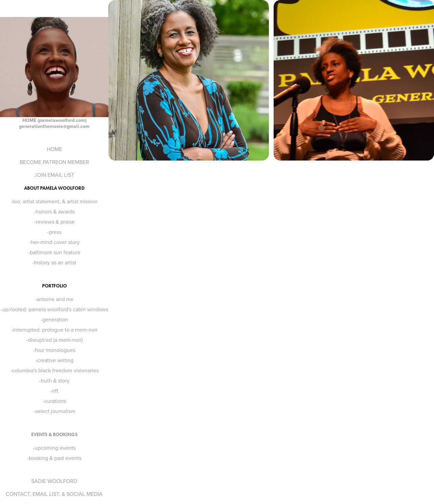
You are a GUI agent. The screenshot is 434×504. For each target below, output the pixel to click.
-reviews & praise (54, 222)
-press (54, 232)
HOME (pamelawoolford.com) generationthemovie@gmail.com (54, 123)
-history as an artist (54, 262)
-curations (54, 401)
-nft (54, 391)
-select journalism (54, 411)
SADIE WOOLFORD (54, 481)
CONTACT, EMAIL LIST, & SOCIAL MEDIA (54, 494)
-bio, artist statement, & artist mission (54, 201)
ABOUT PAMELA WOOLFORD (54, 188)
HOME (54, 149)
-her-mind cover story (54, 242)
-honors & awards (54, 211)
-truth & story (54, 380)
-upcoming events (54, 448)
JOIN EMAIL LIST (54, 175)
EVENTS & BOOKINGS (54, 435)
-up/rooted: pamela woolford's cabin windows (54, 309)
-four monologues (54, 350)
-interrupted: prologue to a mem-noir (54, 330)
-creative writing (54, 360)
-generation (54, 319)
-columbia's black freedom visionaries (54, 370)
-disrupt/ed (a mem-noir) (54, 340)
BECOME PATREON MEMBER (54, 162)
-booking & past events (54, 458)
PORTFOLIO (54, 286)
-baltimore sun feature (54, 252)
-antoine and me (54, 299)
